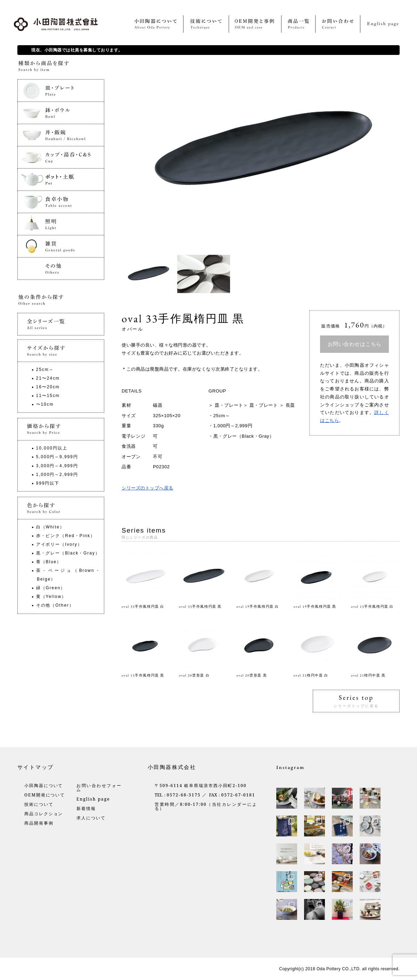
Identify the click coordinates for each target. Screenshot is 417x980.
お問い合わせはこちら (355, 344)
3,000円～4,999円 (57, 466)
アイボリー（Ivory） (59, 544)
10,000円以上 (52, 448)
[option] (149, 274)
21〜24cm (48, 378)
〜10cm (45, 404)
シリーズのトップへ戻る (148, 488)
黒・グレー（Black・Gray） (244, 436)
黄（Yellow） (51, 597)
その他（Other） (55, 605)
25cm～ (222, 416)
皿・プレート (229, 405)
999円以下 (48, 483)
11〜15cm (48, 396)
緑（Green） (51, 588)
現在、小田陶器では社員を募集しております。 (77, 50)
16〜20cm (48, 387)
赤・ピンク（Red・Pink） (66, 536)
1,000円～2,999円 (233, 426)
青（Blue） (49, 562)
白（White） (50, 527)
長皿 (290, 405)
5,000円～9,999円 (57, 457)
